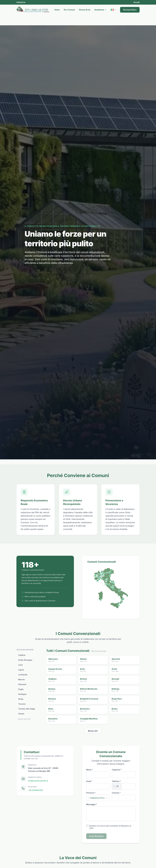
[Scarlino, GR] (106, 584)
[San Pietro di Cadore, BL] (112, 570)
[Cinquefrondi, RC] (122, 602)
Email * (89, 781)
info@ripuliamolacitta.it (38, 781)
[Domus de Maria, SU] (101, 600)
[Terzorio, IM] (98, 581)
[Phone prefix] (117, 786)
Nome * (89, 770)
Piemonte (22, 684)
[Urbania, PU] (111, 581)
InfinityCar (21, 2)
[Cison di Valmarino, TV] (110, 572)
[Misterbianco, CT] (119, 605)
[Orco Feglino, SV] (99, 579)
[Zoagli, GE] (102, 579)
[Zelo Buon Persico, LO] (102, 574)
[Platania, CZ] (123, 600)
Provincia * (91, 793)
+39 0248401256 (35, 790)
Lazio (21, 665)
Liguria (21, 670)
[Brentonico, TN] (107, 573)
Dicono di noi (85, 10)
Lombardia (23, 675)
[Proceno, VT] (109, 584)
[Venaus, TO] (95, 575)
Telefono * (116, 781)
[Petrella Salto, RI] (113, 587)
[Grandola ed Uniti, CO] (102, 572)
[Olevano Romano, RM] (113, 588)
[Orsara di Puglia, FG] (119, 591)
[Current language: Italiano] (113, 10)
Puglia (21, 689)
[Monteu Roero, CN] (98, 577)
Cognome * (117, 770)
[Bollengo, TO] (98, 574)
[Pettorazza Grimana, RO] (110, 575)
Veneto (21, 714)
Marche (21, 680)
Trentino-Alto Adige (27, 709)
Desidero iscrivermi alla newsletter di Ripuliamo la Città (110, 827)
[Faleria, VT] (111, 587)
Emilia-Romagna (25, 660)
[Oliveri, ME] (119, 603)
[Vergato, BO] (107, 579)
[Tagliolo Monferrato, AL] (100, 577)
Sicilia (21, 699)
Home (57, 10)
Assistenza (101, 10)
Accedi (137, 2)
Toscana (22, 704)
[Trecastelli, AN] (113, 581)
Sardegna (22, 694)
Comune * (116, 793)
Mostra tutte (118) (24, 719)
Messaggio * (92, 804)
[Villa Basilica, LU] (106, 580)
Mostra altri (93, 731)
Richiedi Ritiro (130, 10)
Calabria (22, 655)
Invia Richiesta (96, 836)
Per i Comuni (69, 10)
